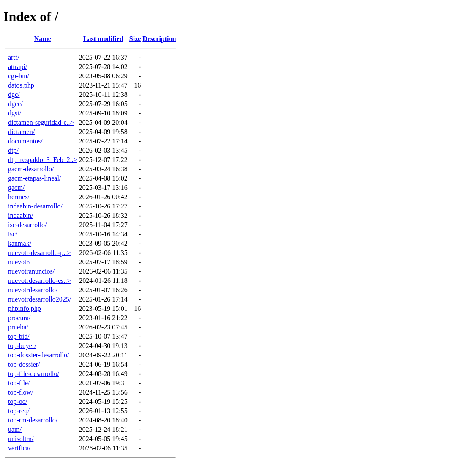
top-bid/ (19, 336)
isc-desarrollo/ (27, 225)
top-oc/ (18, 402)
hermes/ (19, 197)
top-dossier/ (24, 364)
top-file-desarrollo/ (34, 374)
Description (159, 39)
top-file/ (19, 383)
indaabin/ (21, 215)
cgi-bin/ (19, 76)
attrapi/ (18, 67)
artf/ (14, 57)
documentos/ (25, 141)
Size (135, 39)
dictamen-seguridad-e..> (41, 122)
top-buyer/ (22, 346)
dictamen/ (21, 132)
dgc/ (14, 95)
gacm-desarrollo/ (31, 169)
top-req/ (19, 411)
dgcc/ (15, 104)
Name (43, 39)
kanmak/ (20, 243)
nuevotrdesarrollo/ (33, 290)
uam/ (15, 429)
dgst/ (15, 113)
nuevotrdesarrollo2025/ (40, 299)
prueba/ (18, 327)
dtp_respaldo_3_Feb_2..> (43, 160)
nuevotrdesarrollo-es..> (40, 281)
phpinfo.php (25, 308)
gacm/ (16, 188)
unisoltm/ (21, 439)
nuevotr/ (19, 262)
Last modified (103, 39)
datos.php (21, 85)
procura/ (19, 318)
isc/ (13, 234)
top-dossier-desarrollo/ (39, 355)
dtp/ (13, 150)
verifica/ (19, 448)
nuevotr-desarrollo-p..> (39, 253)
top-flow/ (21, 392)
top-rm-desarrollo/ (33, 420)
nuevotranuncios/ (31, 271)
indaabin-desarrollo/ (35, 206)
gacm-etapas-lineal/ (34, 178)
